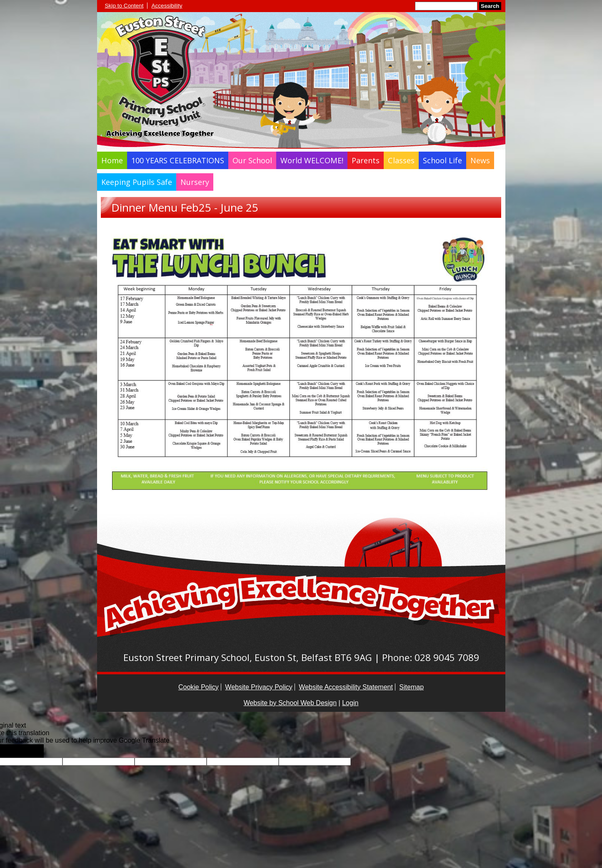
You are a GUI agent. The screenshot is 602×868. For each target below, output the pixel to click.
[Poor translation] (30, 751)
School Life (442, 160)
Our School (252, 160)
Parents (366, 160)
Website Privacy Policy (259, 687)
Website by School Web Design (290, 703)
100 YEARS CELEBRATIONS (178, 160)
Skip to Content (124, 6)
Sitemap (411, 687)
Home (112, 160)
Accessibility (167, 6)
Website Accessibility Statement (346, 687)
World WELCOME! (312, 160)
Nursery (195, 182)
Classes (401, 160)
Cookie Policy (199, 687)
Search (490, 6)
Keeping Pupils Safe (137, 182)
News (480, 160)
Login (350, 703)
